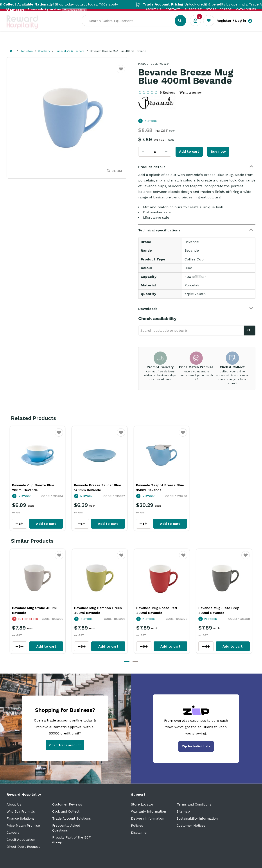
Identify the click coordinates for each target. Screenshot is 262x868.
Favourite (121, 72)
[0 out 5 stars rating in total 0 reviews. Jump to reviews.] (157, 92)
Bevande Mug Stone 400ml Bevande (34, 610)
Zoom (117, 171)
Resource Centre (123, 42)
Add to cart (189, 151)
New (165, 42)
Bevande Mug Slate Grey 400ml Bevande (219, 610)
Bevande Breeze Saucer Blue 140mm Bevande (98, 488)
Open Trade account (65, 745)
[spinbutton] (155, 152)
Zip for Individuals (196, 746)
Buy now (218, 151)
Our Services (46, 42)
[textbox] (131, 27)
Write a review (191, 92)
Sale (150, 42)
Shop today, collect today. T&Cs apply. (65, 4)
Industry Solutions (82, 42)
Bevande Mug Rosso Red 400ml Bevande (157, 610)
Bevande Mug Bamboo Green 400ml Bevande (98, 610)
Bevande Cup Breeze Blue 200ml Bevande (33, 488)
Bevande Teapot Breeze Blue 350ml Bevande (160, 488)
